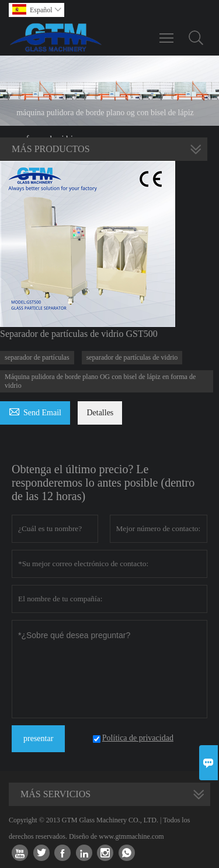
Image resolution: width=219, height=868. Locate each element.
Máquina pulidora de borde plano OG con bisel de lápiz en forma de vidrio (100, 381)
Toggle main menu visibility (167, 32)
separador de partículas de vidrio (132, 357)
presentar (38, 738)
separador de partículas (37, 357)
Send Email (35, 411)
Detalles (100, 413)
